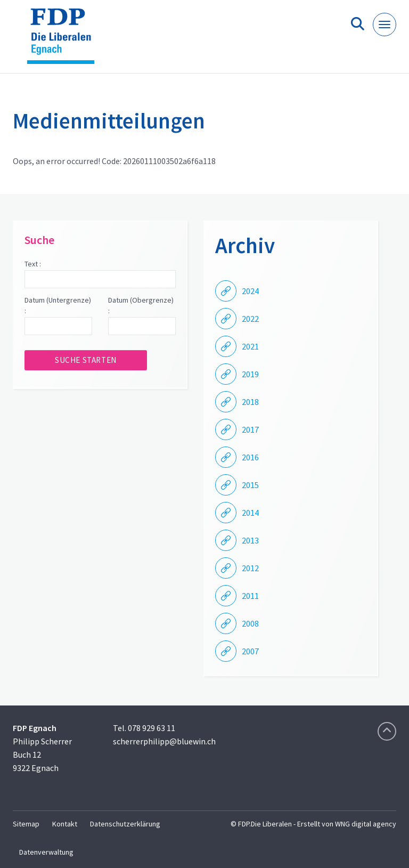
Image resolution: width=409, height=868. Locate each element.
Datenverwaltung (46, 852)
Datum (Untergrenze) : (58, 305)
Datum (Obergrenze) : (141, 305)
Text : (33, 264)
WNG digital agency (366, 824)
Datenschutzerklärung (125, 824)
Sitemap (26, 824)
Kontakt (65, 824)
